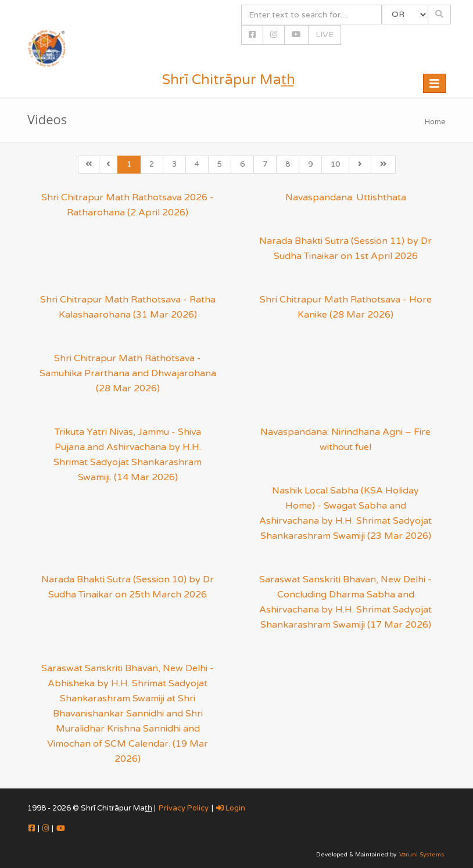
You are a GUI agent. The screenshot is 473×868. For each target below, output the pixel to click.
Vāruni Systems (422, 855)
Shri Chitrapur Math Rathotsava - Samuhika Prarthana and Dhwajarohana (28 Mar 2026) (128, 373)
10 (335, 164)
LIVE (325, 35)
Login (231, 808)
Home (435, 122)
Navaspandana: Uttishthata (346, 197)
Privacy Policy (184, 808)
